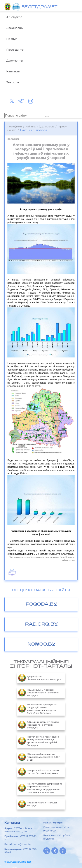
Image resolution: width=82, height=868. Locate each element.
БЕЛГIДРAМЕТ (39, 7)
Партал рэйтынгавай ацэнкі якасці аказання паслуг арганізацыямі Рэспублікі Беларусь (39, 741)
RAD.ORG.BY (42, 624)
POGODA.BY (42, 604)
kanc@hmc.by (22, 844)
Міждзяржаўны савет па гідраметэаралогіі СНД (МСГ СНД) (39, 757)
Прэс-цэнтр (15, 50)
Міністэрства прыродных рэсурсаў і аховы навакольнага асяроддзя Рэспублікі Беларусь (37, 709)
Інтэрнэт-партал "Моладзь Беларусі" (38, 804)
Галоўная (15, 127)
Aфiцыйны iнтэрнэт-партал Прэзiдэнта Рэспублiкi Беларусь (38, 725)
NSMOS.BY (42, 644)
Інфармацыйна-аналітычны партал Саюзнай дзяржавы (38, 772)
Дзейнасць (14, 28)
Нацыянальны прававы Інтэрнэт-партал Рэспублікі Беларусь (39, 693)
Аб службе (14, 17)
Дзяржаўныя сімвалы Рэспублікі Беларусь (40, 678)
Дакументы (15, 60)
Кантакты (13, 71)
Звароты (13, 82)
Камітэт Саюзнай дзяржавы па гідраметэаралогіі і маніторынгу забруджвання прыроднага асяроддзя (40, 788)
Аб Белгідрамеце (40, 127)
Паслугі (12, 39)
